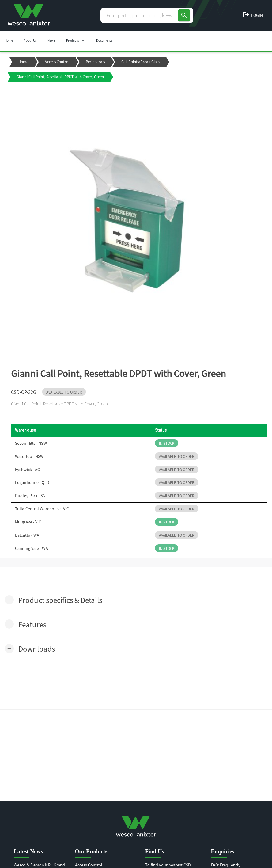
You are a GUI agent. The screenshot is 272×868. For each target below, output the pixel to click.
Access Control (57, 62)
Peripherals (95, 62)
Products (76, 41)
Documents (104, 40)
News (51, 40)
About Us (30, 40)
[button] (53, 600)
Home (9, 40)
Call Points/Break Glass (141, 62)
